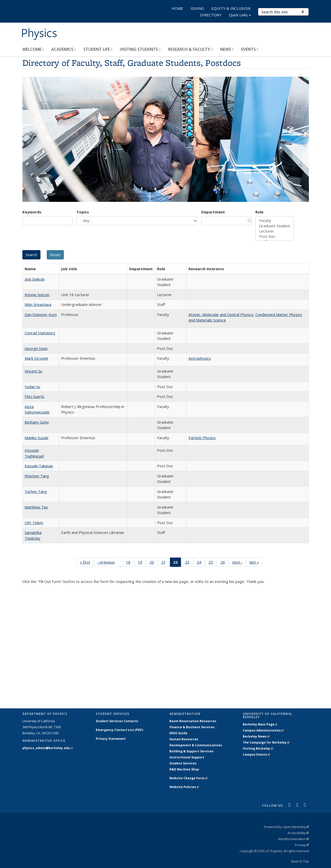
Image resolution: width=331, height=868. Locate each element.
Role (259, 212)
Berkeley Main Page (260, 724)
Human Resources (184, 739)
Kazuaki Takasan (39, 466)
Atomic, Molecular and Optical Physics (221, 314)
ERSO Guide (178, 733)
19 (142, 563)
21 (165, 563)
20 (153, 563)
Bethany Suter (37, 422)
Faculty (275, 221)
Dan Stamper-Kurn (41, 314)
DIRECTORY (211, 15)
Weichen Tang (37, 476)
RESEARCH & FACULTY (190, 49)
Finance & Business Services (192, 727)
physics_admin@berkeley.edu (48, 748)
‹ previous (108, 563)
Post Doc (275, 236)
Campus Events (256, 755)
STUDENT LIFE (98, 49)
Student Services (183, 763)
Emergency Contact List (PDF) (119, 730)
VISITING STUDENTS (140, 49)
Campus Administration (263, 730)
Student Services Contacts (117, 721)
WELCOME (33, 49)
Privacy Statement (111, 739)
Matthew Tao (36, 507)
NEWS (227, 49)
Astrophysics (200, 358)
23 (189, 563)
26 (224, 563)
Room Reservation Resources (193, 721)
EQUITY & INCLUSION (231, 8)
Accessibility (298, 833)
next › (239, 563)
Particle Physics (202, 438)
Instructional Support (187, 757)
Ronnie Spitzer (37, 295)
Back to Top (300, 861)
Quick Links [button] (240, 15)
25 (212, 563)
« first (87, 563)
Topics (83, 212)
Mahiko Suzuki (36, 438)
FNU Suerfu (34, 396)
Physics (39, 33)
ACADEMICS (64, 49)
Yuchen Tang (36, 491)
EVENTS (250, 49)
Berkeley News (256, 736)
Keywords (32, 212)
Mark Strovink (36, 358)
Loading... (166, 643)
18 (130, 563)
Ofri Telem (34, 523)
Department (213, 212)
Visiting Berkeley (258, 748)
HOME (177, 8)
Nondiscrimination (294, 839)
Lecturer (275, 231)
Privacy (302, 845)
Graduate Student (275, 226)
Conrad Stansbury (40, 333)
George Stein (36, 348)
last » (256, 563)
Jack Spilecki (35, 279)
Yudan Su (32, 387)
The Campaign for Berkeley (266, 742)
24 (201, 563)
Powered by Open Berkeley (286, 827)
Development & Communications (196, 745)
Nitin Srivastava (38, 304)
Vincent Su (33, 371)
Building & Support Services (192, 751)
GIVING (197, 8)
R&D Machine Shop (184, 769)
